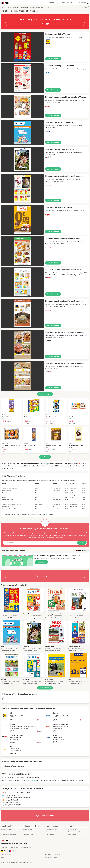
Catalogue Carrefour (29, 835)
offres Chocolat (32, 781)
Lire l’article (41, 562)
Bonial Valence (5, 7)
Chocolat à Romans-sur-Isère (13, 766)
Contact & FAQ (73, 829)
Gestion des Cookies (51, 857)
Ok (82, 543)
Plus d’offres (45, 457)
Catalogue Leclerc (29, 832)
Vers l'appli (45, 24)
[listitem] (12, 412)
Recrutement (72, 835)
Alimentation (23, 7)
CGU (2, 857)
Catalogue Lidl (27, 829)
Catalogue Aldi (50, 835)
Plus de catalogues (45, 394)
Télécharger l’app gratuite (8, 835)
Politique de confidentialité (53, 855)
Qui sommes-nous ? (7, 829)
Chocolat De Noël (9, 699)
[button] (45, 47)
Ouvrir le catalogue (53, 59)
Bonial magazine (6, 832)
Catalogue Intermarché (53, 832)
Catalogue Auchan (51, 829)
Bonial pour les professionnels (77, 832)
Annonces (85, 7)
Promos (14, 7)
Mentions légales (6, 855)
